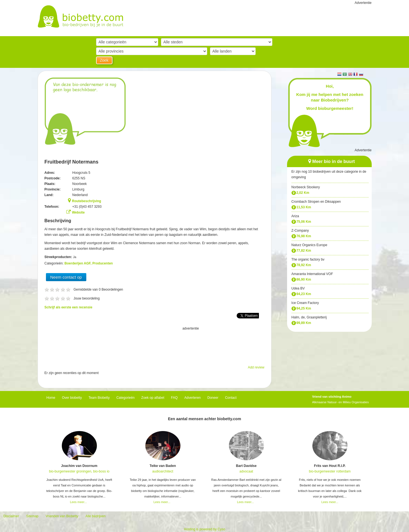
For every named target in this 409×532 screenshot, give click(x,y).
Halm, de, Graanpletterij (309, 317)
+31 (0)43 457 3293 (87, 207)
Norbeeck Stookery (306, 187)
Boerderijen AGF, (79, 263)
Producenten (103, 263)
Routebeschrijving (87, 201)
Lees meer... (78, 502)
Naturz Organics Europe (309, 245)
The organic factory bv (308, 259)
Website (79, 212)
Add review (256, 367)
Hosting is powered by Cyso (205, 529)
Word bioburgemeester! (330, 108)
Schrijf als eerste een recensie (68, 307)
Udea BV (298, 288)
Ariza (295, 216)
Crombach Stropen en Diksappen (316, 202)
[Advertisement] (155, 345)
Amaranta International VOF (312, 274)
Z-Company (300, 231)
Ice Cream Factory (305, 303)
